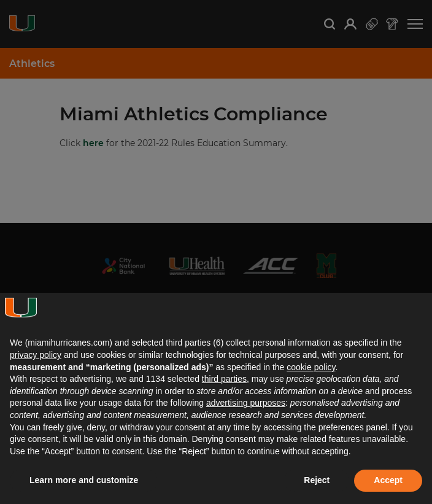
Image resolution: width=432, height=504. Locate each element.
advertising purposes (246, 403)
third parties (224, 379)
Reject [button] (317, 480)
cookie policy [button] (311, 367)
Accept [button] (388, 480)
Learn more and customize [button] (84, 480)
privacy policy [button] (36, 355)
